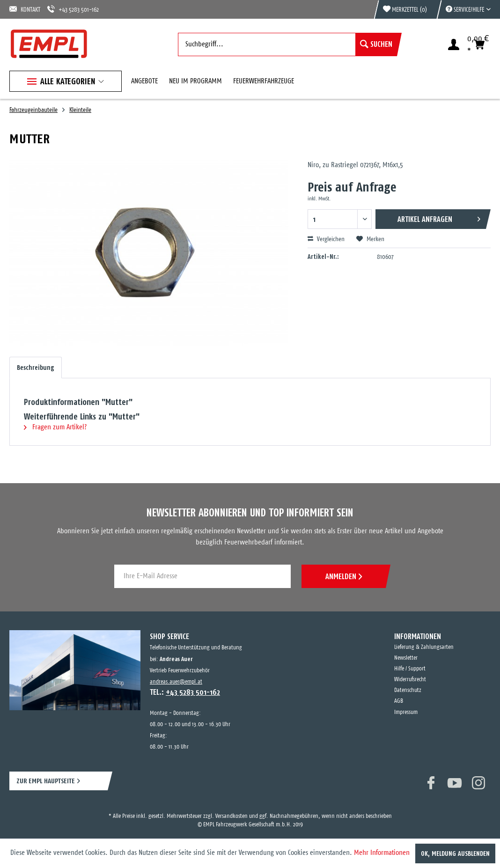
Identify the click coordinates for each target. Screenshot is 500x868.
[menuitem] (463, 9)
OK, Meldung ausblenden (455, 853)
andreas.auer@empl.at (176, 682)
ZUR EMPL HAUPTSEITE (46, 781)
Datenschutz (408, 690)
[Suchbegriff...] (287, 44)
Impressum (406, 712)
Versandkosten (232, 816)
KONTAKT (25, 9)
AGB (399, 701)
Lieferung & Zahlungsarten (424, 647)
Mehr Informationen (382, 853)
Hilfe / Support (410, 669)
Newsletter (406, 658)
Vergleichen (326, 239)
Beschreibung (36, 368)
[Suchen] (376, 44)
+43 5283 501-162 (73, 9)
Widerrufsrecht (410, 680)
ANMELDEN (344, 576)
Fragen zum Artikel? (55, 427)
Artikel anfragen (439, 217)
